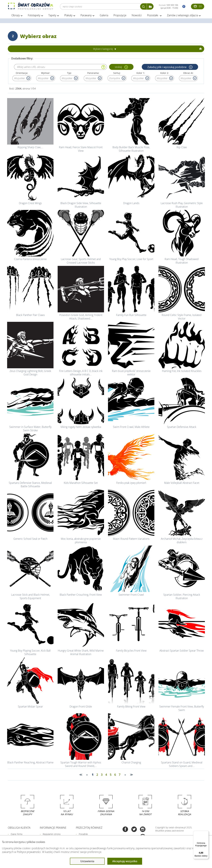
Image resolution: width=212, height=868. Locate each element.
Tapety (52, 16)
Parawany (86, 16)
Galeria (104, 16)
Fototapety (34, 16)
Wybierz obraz (38, 37)
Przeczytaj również (89, 829)
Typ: (69, 74)
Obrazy (16, 16)
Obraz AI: (188, 74)
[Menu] (207, 833)
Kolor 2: (165, 74)
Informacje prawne (53, 829)
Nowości (137, 16)
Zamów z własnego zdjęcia (182, 16)
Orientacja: (22, 74)
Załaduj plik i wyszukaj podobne (167, 68)
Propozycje (120, 16)
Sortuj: (117, 74)
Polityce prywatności (29, 852)
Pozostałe (153, 16)
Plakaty (68, 16)
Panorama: (93, 74)
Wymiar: (46, 74)
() (198, 6)
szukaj (118, 68)
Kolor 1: (141, 74)
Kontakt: (168, 6)
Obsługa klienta (19, 829)
